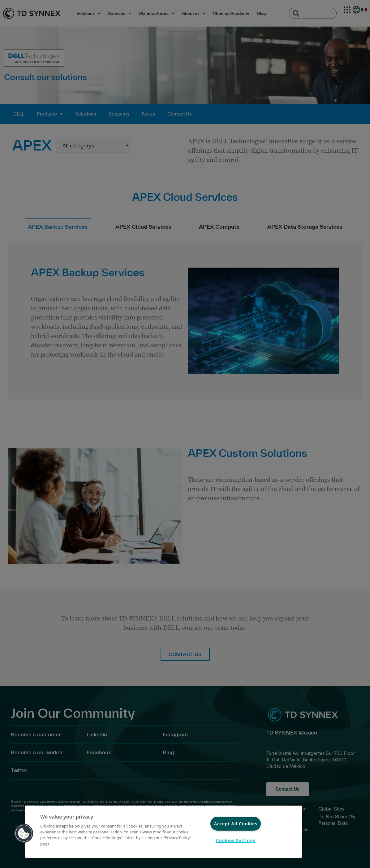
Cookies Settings (236, 840)
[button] (24, 833)
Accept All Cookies (236, 824)
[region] (163, 832)
